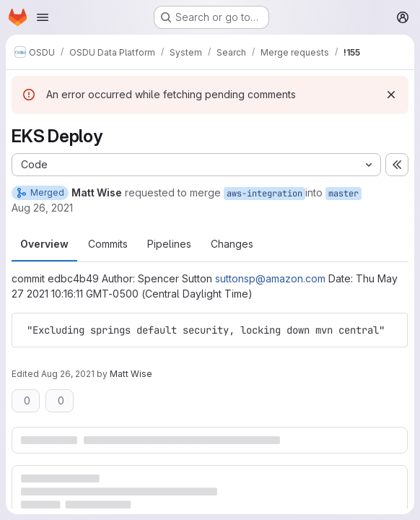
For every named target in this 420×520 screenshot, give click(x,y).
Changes (232, 244)
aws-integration (264, 194)
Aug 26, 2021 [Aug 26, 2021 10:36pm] (42, 208)
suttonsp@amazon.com (270, 278)
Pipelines (169, 244)
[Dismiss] (391, 95)
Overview (44, 244)
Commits (108, 244)
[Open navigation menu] (43, 17)
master (344, 194)
